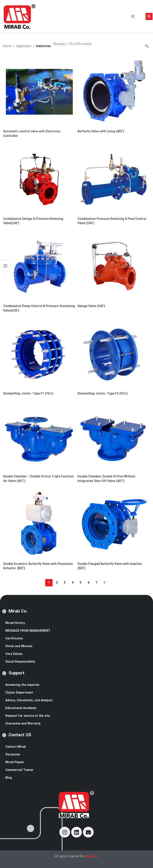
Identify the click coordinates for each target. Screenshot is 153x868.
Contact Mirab (16, 747)
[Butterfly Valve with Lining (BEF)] (114, 91)
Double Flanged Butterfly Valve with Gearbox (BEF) (110, 566)
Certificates (14, 639)
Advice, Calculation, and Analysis (29, 700)
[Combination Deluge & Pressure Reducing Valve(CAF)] (39, 179)
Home (7, 46)
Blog (9, 778)
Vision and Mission (19, 646)
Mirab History (15, 623)
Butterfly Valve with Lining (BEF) (101, 131)
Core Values (14, 654)
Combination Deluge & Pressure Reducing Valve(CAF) (33, 221)
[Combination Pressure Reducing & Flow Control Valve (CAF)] (114, 179)
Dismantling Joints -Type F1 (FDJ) (28, 394)
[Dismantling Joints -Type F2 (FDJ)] (114, 353)
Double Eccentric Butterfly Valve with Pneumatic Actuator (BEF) (38, 566)
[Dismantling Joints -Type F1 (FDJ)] (39, 353)
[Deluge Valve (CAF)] (114, 266)
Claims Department (19, 693)
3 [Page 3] (65, 583)
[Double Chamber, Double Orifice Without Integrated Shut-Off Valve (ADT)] (114, 436)
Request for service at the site (28, 716)
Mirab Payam (15, 762)
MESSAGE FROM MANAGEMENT (28, 631)
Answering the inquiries (22, 685)
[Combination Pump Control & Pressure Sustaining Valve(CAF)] (39, 266)
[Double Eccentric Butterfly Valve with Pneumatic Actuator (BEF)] (39, 523)
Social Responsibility (20, 662)
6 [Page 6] (88, 583)
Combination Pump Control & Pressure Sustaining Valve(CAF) (39, 308)
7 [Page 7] (96, 583)
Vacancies (13, 755)
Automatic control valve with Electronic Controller (32, 134)
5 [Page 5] (81, 583)
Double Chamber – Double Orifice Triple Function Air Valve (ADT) (38, 479)
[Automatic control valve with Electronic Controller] (39, 91)
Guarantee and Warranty (23, 724)
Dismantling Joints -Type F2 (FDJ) (103, 394)
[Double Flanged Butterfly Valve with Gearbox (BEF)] (114, 523)
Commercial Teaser (19, 770)
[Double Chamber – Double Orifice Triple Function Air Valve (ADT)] (39, 436)
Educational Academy (21, 708)
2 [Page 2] (57, 583)
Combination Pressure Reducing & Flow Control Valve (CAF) (112, 221)
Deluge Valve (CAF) (91, 306)
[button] (133, 16)
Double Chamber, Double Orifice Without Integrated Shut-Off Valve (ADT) (106, 479)
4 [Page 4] (73, 583)
